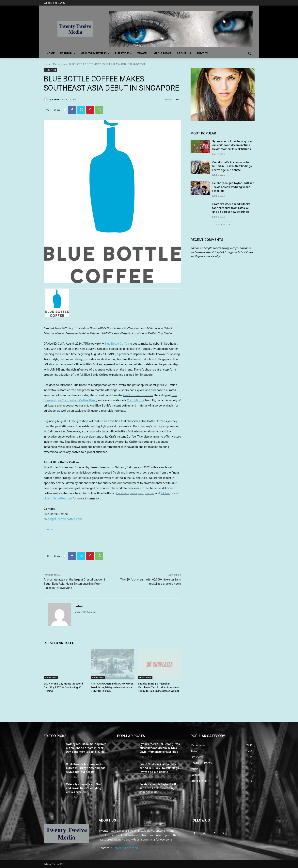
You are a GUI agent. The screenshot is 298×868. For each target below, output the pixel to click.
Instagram (137, 493)
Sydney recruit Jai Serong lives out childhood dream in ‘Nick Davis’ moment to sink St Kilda (233, 145)
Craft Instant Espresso (138, 395)
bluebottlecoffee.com (58, 498)
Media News (60, 64)
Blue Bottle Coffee (117, 344)
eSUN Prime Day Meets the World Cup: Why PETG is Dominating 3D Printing (63, 687)
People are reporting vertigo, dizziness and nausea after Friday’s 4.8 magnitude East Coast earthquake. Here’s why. (222, 252)
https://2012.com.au (85, 612)
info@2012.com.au (126, 848)
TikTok (165, 493)
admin (56, 99)
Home (47, 64)
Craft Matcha (136, 400)
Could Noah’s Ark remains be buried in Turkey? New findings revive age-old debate (232, 166)
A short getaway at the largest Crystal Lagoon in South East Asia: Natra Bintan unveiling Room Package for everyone (75, 584)
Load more (222, 224)
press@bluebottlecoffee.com (63, 519)
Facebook (123, 493)
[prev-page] (46, 701)
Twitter (149, 493)
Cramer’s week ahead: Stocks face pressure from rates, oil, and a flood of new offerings (231, 208)
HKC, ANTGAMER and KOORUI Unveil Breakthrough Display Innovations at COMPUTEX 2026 (112, 687)
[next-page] (52, 701)
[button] (250, 53)
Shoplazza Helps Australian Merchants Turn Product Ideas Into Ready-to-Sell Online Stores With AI (158, 687)
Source (48, 529)
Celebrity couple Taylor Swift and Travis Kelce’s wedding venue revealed (233, 187)
